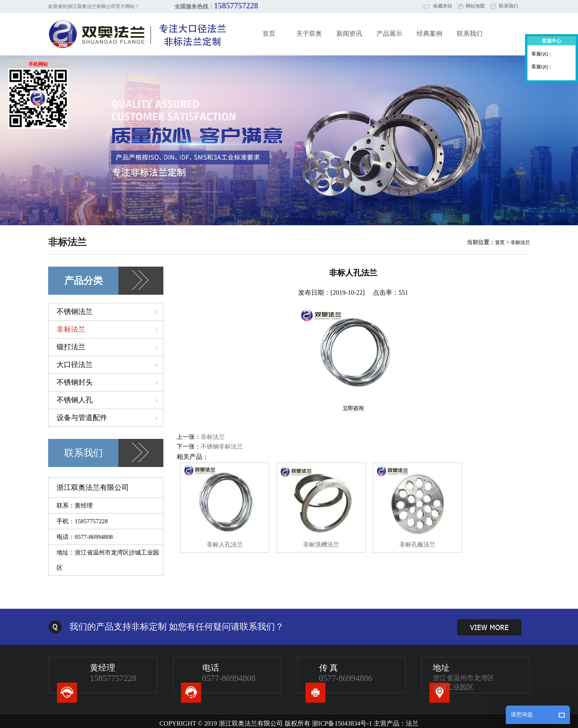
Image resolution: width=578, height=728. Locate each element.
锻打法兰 (110, 347)
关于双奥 (309, 34)
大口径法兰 (110, 365)
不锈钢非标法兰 (222, 447)
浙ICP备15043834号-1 (342, 723)
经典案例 (429, 34)
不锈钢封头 (110, 382)
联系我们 (509, 6)
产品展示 (389, 34)
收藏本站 (443, 6)
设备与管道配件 (110, 418)
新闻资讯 (349, 34)
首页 (269, 34)
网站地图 (475, 6)
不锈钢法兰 (110, 312)
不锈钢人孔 (110, 400)
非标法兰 (520, 243)
